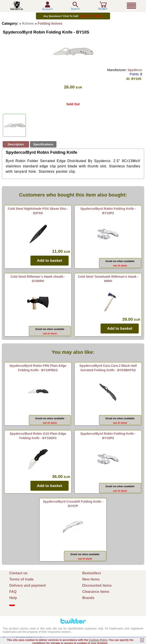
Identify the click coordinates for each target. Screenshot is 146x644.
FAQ (13, 592)
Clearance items (96, 592)
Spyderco (135, 70)
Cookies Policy (98, 640)
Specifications (43, 144)
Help (13, 598)
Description (16, 144)
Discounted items (97, 585)
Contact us (18, 573)
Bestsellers (92, 573)
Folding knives (50, 23)
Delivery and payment (27, 585)
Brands (88, 598)
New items (91, 579)
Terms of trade (21, 579)
